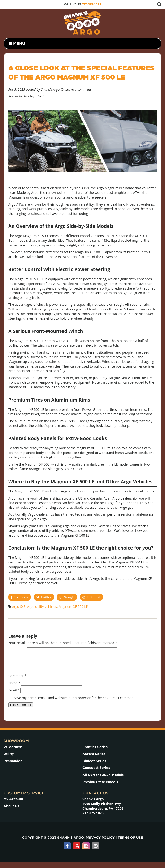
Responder (13, 766)
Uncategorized (33, 96)
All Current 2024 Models (103, 780)
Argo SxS (19, 607)
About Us (11, 812)
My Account (13, 804)
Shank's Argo (50, 89)
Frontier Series (95, 753)
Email (14, 696)
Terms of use (130, 843)
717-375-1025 (92, 4)
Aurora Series (94, 759)
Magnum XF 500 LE (73, 607)
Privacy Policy (100, 843)
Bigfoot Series (94, 766)
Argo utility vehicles (42, 607)
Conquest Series (96, 773)
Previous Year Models (100, 788)
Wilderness (13, 753)
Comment (17, 681)
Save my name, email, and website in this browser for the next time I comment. (75, 703)
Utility (9, 759)
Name (14, 688)
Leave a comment (78, 89)
